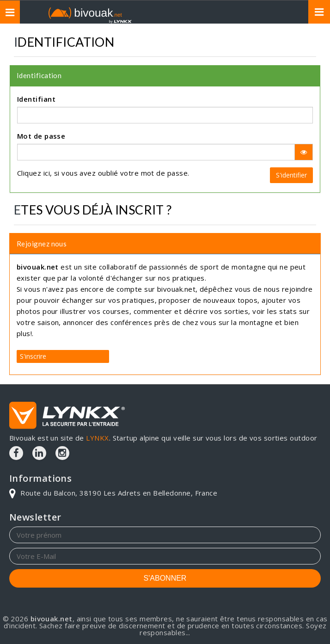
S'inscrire (33, 356)
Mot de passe (41, 136)
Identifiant (36, 99)
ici (47, 173)
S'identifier (291, 175)
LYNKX (97, 438)
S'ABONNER (165, 578)
